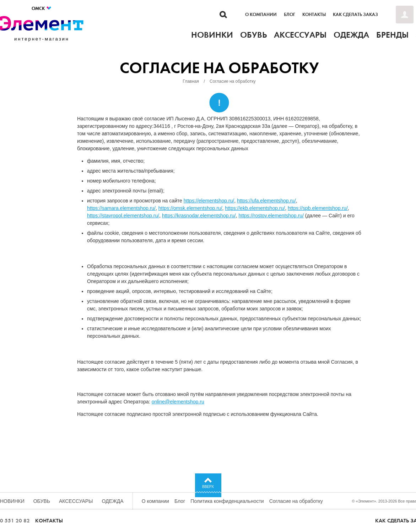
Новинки (12, 501)
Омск (42, 8)
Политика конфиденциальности (227, 501)
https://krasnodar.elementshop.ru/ (199, 216)
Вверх (208, 487)
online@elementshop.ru (178, 402)
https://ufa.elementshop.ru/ (266, 201)
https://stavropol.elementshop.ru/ (123, 216)
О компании (261, 15)
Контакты (314, 15)
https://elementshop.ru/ (209, 201)
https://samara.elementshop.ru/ (121, 208)
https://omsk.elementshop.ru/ (190, 208)
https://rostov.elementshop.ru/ (271, 216)
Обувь (42, 501)
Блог (290, 15)
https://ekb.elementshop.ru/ (255, 208)
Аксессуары (76, 501)
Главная (191, 81)
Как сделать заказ (355, 15)
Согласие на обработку (296, 501)
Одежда (113, 501)
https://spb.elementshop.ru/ (318, 208)
